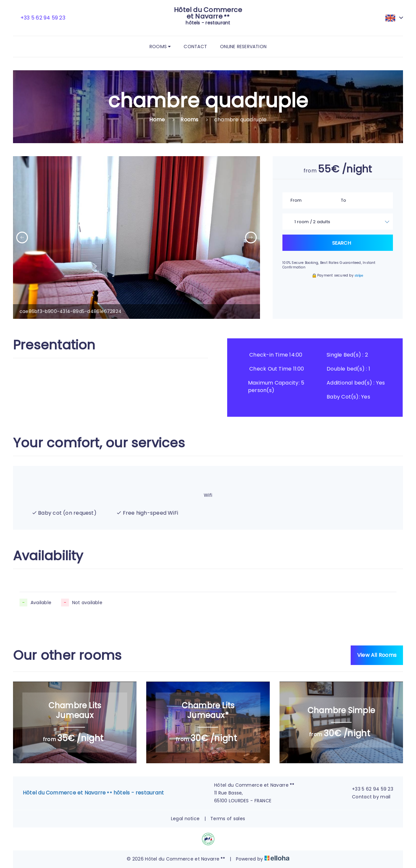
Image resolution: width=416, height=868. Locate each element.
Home (157, 120)
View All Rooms (377, 655)
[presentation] (22, 237)
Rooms (160, 47)
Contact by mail (367, 797)
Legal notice (185, 819)
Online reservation (243, 47)
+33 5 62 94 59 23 (369, 789)
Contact (195, 47)
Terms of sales (228, 819)
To (344, 200)
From (296, 200)
